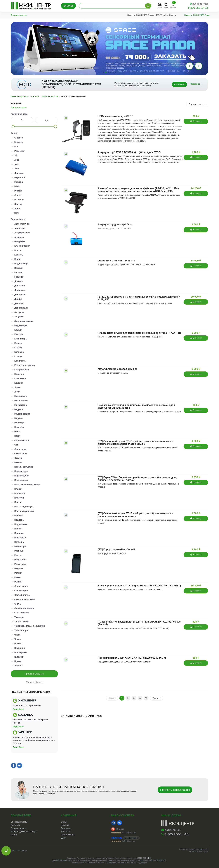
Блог (63, 838)
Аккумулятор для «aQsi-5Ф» (115, 225)
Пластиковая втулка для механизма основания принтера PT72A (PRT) (140, 333)
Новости (65, 825)
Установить (179, 84)
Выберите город (200, 4)
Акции (14, 835)
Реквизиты (66, 828)
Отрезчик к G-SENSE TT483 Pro (116, 261)
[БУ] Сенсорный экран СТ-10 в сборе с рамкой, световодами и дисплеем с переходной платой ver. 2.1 (135, 443)
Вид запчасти (18, 219)
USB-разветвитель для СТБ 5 (116, 116)
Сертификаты (68, 835)
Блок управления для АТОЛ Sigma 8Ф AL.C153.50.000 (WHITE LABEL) (139, 586)
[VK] (120, 823)
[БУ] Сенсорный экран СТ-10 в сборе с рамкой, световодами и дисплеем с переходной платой (135, 515)
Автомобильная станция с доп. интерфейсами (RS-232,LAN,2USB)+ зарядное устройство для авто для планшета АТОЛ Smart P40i (138, 190)
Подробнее (195, 84)
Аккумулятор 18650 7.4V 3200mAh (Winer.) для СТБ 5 (129, 152)
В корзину (196, 121)
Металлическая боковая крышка (117, 369)
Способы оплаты (19, 822)
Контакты (66, 831)
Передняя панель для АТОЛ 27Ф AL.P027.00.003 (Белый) (132, 658)
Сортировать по (197, 104)
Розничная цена (19, 114)
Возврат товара (18, 828)
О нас (64, 822)
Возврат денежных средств (24, 831)
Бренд (14, 133)
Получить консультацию (175, 790)
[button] (199, 66)
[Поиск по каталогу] (148, 6)
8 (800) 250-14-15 (144, 858)
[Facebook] (114, 823)
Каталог (69, 6)
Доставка (15, 825)
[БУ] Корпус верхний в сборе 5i (117, 549)
